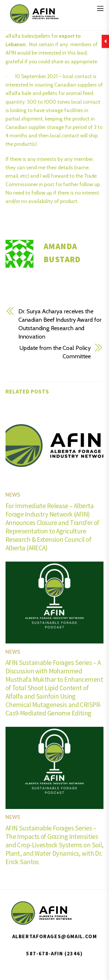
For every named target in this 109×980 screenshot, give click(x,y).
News (13, 495)
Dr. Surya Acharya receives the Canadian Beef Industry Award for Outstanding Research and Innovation (60, 324)
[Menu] (100, 8)
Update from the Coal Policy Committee (55, 352)
